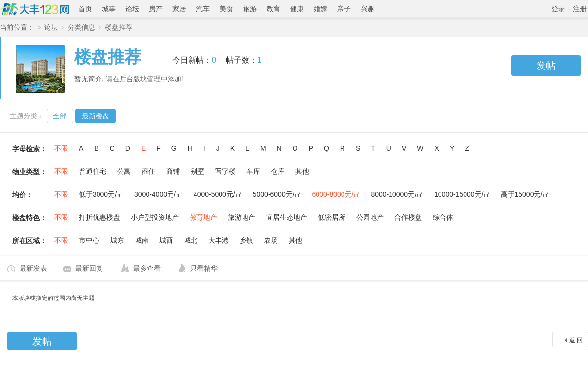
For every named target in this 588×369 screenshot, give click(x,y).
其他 (302, 171)
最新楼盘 (96, 116)
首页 (85, 9)
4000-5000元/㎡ (218, 194)
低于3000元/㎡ (101, 194)
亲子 (344, 9)
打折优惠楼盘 (99, 217)
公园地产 (370, 217)
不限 (61, 148)
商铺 (173, 171)
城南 (142, 240)
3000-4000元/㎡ (159, 194)
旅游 (250, 9)
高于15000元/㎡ (525, 194)
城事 (109, 9)
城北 (191, 240)
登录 (558, 9)
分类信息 (81, 27)
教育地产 (203, 217)
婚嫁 (320, 9)
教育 (273, 9)
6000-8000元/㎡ (336, 194)
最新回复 (89, 268)
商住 (148, 171)
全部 (60, 116)
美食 (226, 9)
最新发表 (33, 268)
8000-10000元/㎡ (397, 194)
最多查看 (147, 268)
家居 (179, 9)
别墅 (197, 171)
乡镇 (246, 240)
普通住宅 (93, 171)
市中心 (89, 240)
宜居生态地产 (287, 217)
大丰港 (219, 240)
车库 (253, 171)
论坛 (132, 9)
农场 (271, 240)
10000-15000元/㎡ (462, 194)
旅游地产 (242, 217)
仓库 (278, 171)
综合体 (443, 217)
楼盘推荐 (119, 27)
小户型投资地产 (155, 217)
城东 (117, 240)
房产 (156, 9)
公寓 (124, 171)
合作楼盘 (408, 217)
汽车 (203, 9)
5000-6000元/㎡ (277, 194)
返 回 (576, 340)
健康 (297, 9)
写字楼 (225, 171)
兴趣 (367, 9)
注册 (580, 9)
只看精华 (204, 268)
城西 (166, 240)
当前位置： (17, 27)
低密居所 (332, 217)
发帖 (546, 66)
